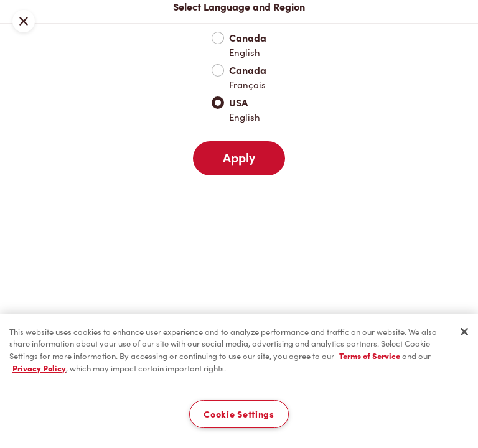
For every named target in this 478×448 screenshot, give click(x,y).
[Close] (464, 332)
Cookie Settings (239, 414)
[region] (239, 381)
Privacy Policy (39, 369)
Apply (239, 158)
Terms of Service (370, 356)
